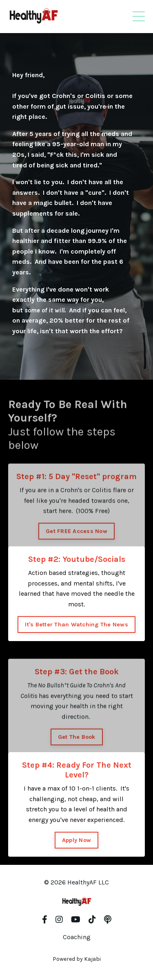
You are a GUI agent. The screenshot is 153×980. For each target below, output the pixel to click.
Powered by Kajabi (77, 959)
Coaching (77, 937)
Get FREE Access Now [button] (76, 544)
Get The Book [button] (77, 750)
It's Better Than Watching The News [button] (76, 625)
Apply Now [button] (76, 840)
